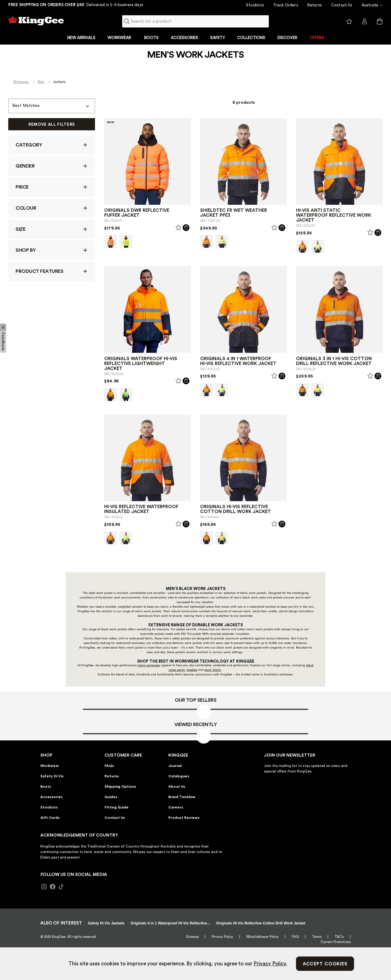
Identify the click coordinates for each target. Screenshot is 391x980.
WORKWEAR (120, 38)
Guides (111, 797)
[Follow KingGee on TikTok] (61, 887)
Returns (315, 5)
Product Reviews (184, 818)
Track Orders (286, 5)
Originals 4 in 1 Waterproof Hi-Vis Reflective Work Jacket (238, 361)
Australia (370, 5)
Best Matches (26, 106)
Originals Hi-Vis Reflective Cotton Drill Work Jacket (236, 509)
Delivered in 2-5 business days (115, 5)
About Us (177, 787)
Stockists (255, 5)
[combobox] (196, 21)
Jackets (59, 82)
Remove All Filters (52, 124)
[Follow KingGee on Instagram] (44, 887)
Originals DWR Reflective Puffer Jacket (137, 213)
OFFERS (317, 38)
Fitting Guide (117, 807)
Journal (175, 766)
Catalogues (179, 776)
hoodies (192, 670)
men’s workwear (149, 665)
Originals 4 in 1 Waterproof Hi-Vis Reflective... (170, 923)
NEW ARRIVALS (81, 38)
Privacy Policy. (270, 964)
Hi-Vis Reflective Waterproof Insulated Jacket (141, 509)
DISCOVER (287, 38)
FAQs (109, 766)
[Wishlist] (178, 229)
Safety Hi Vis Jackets (106, 923)
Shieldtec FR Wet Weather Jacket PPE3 (234, 213)
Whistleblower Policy (262, 937)
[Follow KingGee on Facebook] (53, 887)
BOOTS (151, 38)
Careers (176, 807)
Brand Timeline (182, 797)
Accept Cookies (325, 964)
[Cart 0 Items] (380, 21)
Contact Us (342, 5)
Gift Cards (50, 818)
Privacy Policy (222, 937)
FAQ (295, 937)
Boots (46, 787)
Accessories (51, 797)
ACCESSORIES (184, 38)
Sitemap (192, 937)
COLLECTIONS (251, 38)
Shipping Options (120, 787)
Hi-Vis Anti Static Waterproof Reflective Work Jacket (334, 215)
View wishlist (349, 22)
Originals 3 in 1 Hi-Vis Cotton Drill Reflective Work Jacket (334, 361)
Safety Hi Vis (52, 776)
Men (41, 82)
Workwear (21, 82)
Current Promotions (336, 942)
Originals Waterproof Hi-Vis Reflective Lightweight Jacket (141, 364)
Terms (317, 937)
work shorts (213, 670)
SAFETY (217, 38)
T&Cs (339, 937)
